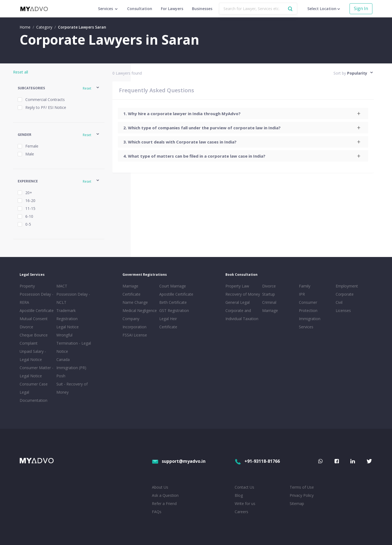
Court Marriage (173, 286)
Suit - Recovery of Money (72, 388)
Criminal (269, 302)
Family (305, 286)
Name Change (135, 302)
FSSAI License (135, 335)
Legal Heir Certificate (168, 323)
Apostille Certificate (37, 310)
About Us (160, 487)
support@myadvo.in (179, 461)
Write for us (245, 503)
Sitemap (297, 503)
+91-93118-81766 (257, 461)
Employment (347, 286)
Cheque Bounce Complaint (34, 339)
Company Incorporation (134, 323)
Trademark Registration (67, 315)
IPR (302, 294)
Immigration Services (310, 323)
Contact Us (244, 487)
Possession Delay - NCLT (73, 298)
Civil (339, 302)
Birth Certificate (173, 302)
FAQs (157, 512)
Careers (241, 512)
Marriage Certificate (131, 290)
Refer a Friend (164, 503)
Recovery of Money (243, 294)
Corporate (345, 294)
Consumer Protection (308, 306)
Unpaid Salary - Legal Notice (33, 355)
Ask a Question (165, 495)
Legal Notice (68, 327)
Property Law (237, 286)
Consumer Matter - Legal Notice (36, 372)
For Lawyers (172, 9)
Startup (269, 294)
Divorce (269, 286)
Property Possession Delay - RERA (36, 294)
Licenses (343, 310)
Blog (239, 495)
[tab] (243, 114)
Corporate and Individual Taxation (242, 315)
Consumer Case (34, 384)
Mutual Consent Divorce (34, 323)
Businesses (202, 9)
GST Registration (174, 310)
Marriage (270, 310)
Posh (61, 376)
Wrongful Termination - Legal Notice (74, 343)
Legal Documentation (33, 396)
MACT (62, 286)
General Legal (238, 302)
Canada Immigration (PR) (71, 364)
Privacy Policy (302, 495)
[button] (59, 88)
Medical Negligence (140, 310)
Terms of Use (302, 487)
